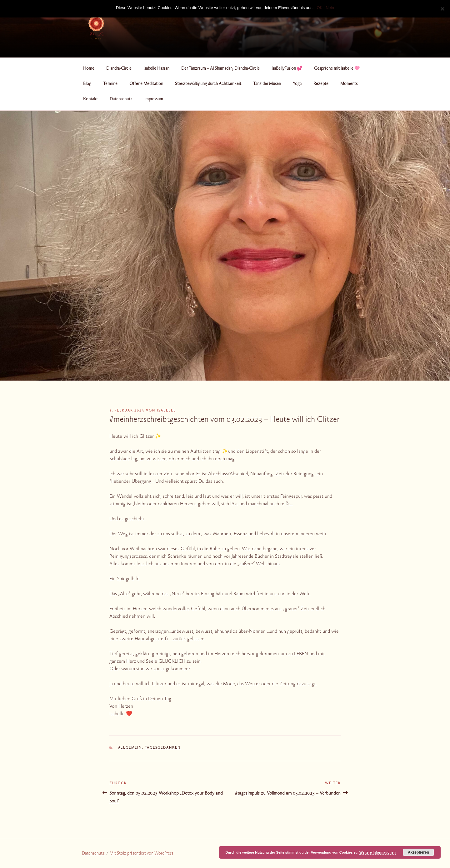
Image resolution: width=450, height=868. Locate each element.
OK (320, 8)
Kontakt (90, 99)
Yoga (297, 84)
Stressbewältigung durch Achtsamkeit (208, 84)
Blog (87, 84)
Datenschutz (121, 99)
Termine (110, 84)
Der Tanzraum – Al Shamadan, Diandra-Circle (220, 69)
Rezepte (321, 84)
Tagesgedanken (163, 748)
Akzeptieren (418, 852)
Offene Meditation (146, 84)
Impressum (154, 99)
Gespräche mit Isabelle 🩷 (337, 69)
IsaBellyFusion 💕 (287, 69)
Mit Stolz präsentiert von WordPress (141, 854)
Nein (330, 8)
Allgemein (130, 748)
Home (89, 69)
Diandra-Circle (119, 69)
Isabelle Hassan (156, 69)
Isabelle (166, 411)
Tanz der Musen (267, 84)
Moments (349, 84)
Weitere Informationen (377, 852)
